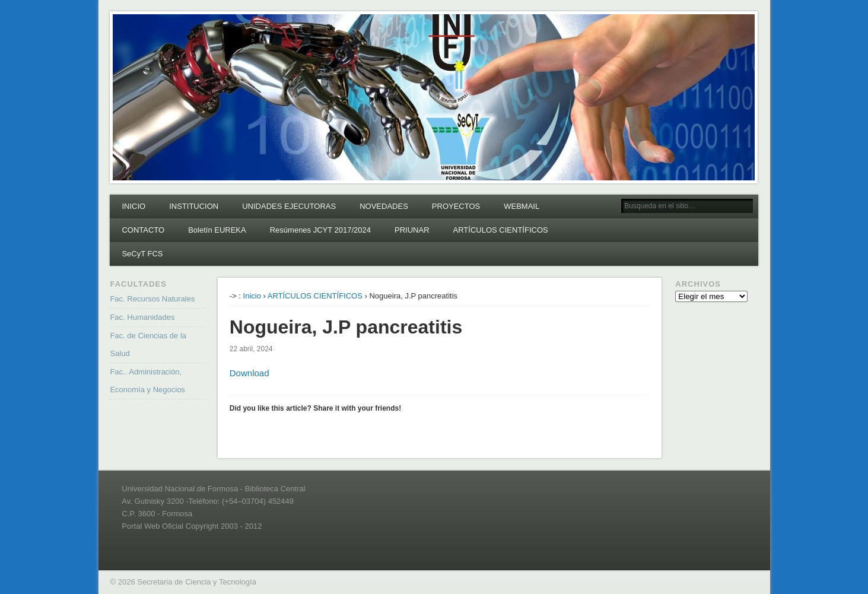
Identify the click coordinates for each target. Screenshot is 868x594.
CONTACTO (143, 230)
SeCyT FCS (142, 254)
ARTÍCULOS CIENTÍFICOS (501, 230)
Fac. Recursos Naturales (152, 299)
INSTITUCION (194, 206)
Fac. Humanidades (142, 317)
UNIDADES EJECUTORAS (289, 206)
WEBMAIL (522, 206)
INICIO (133, 206)
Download (249, 373)
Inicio (252, 296)
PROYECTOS (456, 206)
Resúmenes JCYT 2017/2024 (320, 230)
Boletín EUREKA (217, 230)
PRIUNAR (412, 230)
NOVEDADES (384, 206)
